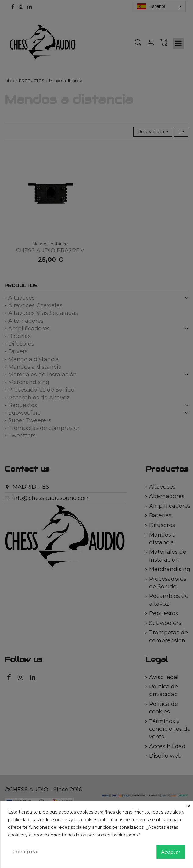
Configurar (26, 852)
